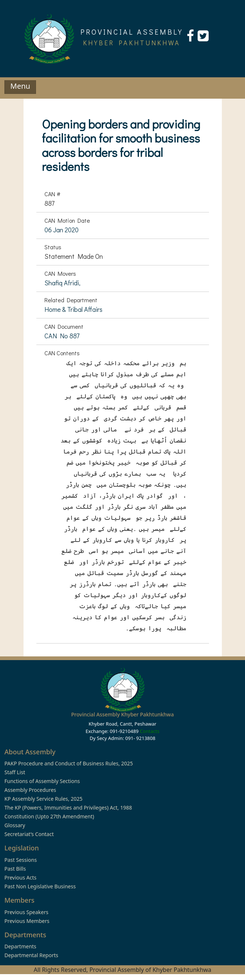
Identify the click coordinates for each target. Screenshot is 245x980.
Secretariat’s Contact (29, 834)
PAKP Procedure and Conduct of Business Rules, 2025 (69, 763)
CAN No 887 (62, 336)
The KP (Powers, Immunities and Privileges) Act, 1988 (68, 808)
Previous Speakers (26, 912)
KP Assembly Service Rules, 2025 (43, 799)
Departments (20, 946)
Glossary (15, 825)
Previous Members (27, 921)
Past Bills (15, 869)
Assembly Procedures (30, 790)
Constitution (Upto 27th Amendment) (49, 816)
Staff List (15, 772)
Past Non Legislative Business (40, 886)
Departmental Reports (31, 955)
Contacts (150, 731)
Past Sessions (21, 860)
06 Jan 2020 (62, 230)
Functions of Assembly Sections (42, 781)
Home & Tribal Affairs (73, 309)
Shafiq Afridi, (62, 283)
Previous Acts (20, 877)
